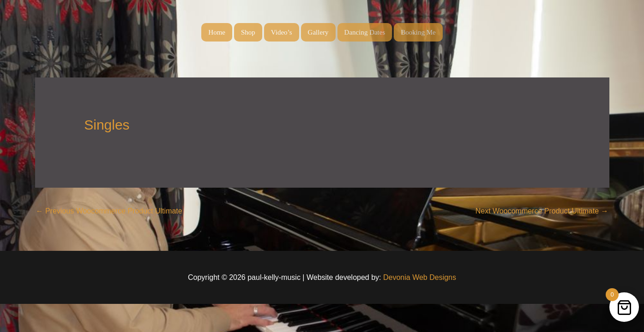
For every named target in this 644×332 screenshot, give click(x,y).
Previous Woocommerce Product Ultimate (109, 211)
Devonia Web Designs (419, 277)
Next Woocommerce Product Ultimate (542, 211)
